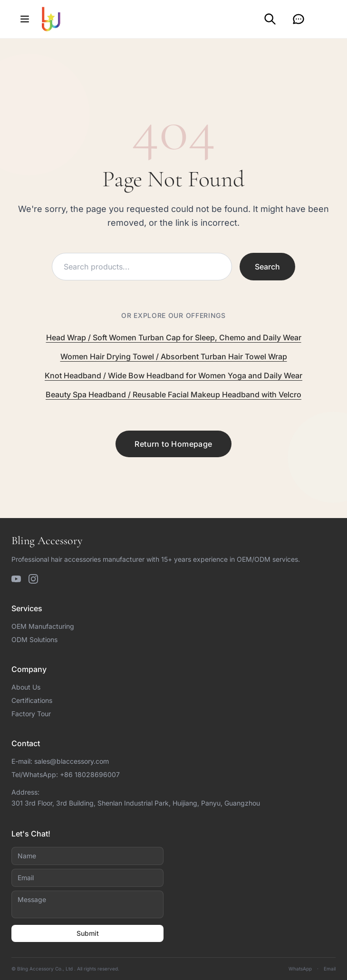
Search (267, 267)
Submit (88, 933)
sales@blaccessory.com (72, 761)
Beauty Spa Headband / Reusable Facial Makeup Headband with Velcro (173, 394)
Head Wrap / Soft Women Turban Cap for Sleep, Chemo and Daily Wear (174, 337)
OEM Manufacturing (43, 626)
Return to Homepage (173, 444)
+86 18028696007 (90, 774)
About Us (26, 687)
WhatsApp (300, 969)
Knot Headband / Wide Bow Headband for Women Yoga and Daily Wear (173, 375)
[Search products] (142, 267)
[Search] (270, 19)
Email (330, 969)
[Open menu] (25, 19)
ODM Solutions (34, 639)
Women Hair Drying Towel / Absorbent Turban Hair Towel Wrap (174, 356)
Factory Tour (31, 714)
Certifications (32, 700)
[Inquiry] (299, 19)
